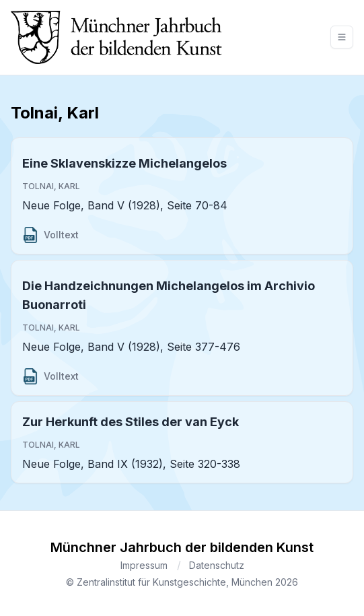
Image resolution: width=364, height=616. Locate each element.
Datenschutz (217, 565)
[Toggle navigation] (342, 37)
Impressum (144, 565)
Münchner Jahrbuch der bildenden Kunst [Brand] (182, 547)
